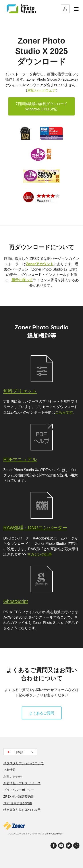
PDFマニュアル (20, 459)
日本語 (20, 752)
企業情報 (10, 770)
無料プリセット (20, 391)
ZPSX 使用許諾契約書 (19, 796)
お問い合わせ (13, 776)
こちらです (64, 412)
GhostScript (16, 601)
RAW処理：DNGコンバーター (35, 528)
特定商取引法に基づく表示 (22, 810)
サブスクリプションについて (23, 763)
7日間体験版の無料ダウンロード (41, 107)
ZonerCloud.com (54, 834)
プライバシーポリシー (19, 790)
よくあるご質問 (42, 713)
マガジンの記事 (40, 554)
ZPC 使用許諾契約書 (18, 803)
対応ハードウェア (42, 90)
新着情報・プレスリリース (22, 783)
